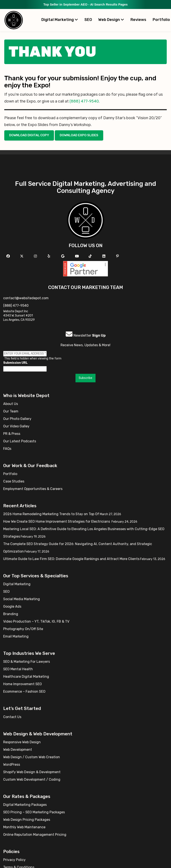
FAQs (7, 449)
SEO (88, 20)
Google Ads (12, 606)
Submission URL (15, 363)
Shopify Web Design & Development (32, 772)
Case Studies (14, 481)
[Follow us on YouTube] (78, 256)
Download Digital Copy (29, 135)
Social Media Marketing (22, 599)
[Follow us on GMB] (63, 256)
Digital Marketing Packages (25, 805)
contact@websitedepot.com (26, 298)
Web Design (111, 20)
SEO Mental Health (18, 669)
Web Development (18, 750)
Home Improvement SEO (22, 684)
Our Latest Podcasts (20, 441)
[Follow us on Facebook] (9, 256)
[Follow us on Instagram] (36, 256)
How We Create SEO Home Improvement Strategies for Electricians (57, 521)
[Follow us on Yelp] (49, 256)
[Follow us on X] (22, 256)
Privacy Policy (14, 860)
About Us (11, 404)
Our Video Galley (16, 426)
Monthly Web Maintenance (24, 827)
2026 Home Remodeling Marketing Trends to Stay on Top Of (51, 514)
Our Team (11, 411)
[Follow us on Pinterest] (118, 256)
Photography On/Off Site (23, 629)
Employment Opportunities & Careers (33, 489)
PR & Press (12, 434)
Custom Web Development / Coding (32, 779)
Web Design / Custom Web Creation (32, 757)
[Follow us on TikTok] (91, 256)
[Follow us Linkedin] (104, 256)
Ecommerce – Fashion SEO (24, 691)
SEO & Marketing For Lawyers (27, 662)
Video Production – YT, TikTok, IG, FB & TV (36, 621)
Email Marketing (16, 636)
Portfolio (10, 474)
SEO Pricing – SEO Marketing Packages (34, 812)
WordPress (12, 765)
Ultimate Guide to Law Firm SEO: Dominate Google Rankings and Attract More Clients (71, 559)
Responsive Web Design (22, 742)
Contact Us (12, 717)
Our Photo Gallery (17, 419)
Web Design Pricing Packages (27, 820)
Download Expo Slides (79, 135)
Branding (11, 614)
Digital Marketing (60, 20)
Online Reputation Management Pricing (35, 835)
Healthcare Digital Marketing (26, 677)
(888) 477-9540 (84, 101)
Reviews (138, 20)
